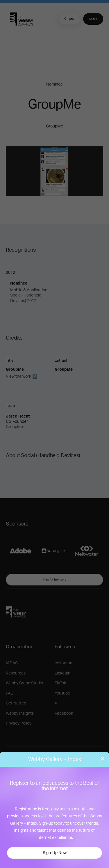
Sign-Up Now (55, 853)
